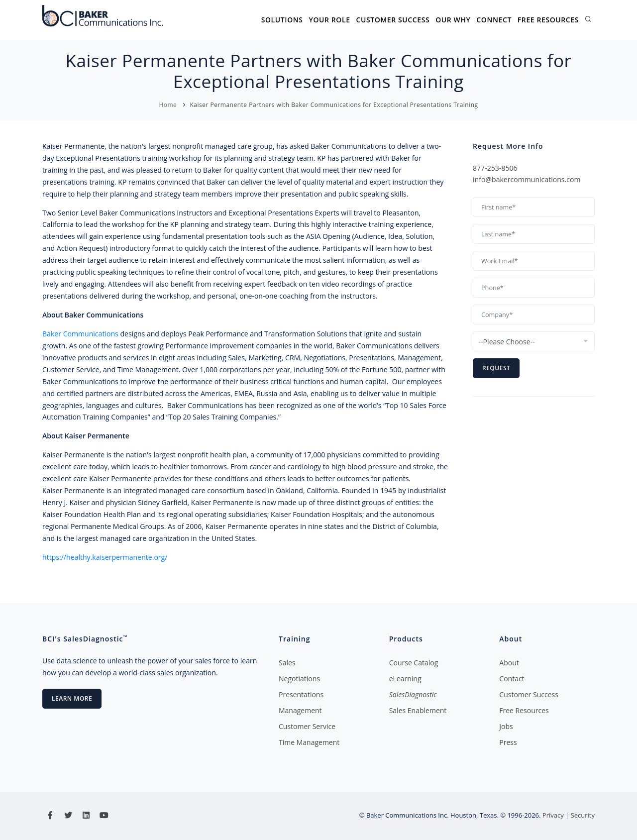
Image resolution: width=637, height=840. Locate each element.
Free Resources (548, 20)
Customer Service (307, 726)
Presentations (301, 694)
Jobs (506, 726)
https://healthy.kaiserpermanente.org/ (105, 557)
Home (168, 105)
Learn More (72, 698)
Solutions (282, 20)
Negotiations (299, 679)
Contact (512, 679)
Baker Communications (80, 334)
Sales (287, 663)
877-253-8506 (495, 168)
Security (583, 815)
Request (496, 368)
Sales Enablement (418, 710)
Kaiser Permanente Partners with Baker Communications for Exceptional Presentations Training (334, 105)
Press (508, 742)
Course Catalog (414, 663)
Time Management (309, 742)
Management (300, 710)
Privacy (553, 815)
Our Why (453, 20)
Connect (494, 20)
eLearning (405, 679)
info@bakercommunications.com (527, 179)
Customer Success (393, 20)
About (509, 663)
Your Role (329, 20)
